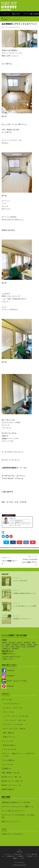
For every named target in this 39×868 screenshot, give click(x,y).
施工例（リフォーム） (11, 785)
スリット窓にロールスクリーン (13, 811)
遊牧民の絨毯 (8, 789)
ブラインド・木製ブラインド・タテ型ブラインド (18, 755)
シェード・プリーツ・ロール (15, 716)
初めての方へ (16, 14)
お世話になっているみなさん (12, 834)
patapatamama (16, 27)
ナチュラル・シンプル (13, 724)
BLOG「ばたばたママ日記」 (15, 681)
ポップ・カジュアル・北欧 (14, 729)
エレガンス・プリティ (13, 708)
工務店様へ (21, 856)
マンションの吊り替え (20, 581)
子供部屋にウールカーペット (22, 619)
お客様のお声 (11, 856)
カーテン (7, 699)
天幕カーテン (9, 737)
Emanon (24, 865)
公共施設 (6, 769)
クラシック (8, 712)
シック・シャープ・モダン (14, 720)
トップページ (5, 14)
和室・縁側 (8, 733)
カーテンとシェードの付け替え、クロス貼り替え (18, 816)
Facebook (8, 670)
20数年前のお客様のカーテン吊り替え (16, 802)
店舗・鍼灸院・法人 (11, 773)
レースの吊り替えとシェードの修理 (24, 606)
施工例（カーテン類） (12, 777)
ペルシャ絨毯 (8, 760)
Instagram (8, 676)
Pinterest (8, 686)
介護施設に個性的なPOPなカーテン (25, 593)
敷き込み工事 (9, 745)
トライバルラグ (9, 749)
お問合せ (30, 856)
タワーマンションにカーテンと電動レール (17, 807)
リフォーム (7, 764)
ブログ (22, 858)
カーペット (7, 741)
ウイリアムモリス (11, 704)
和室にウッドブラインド (11, 822)
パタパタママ (20, 862)
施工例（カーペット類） (12, 781)
